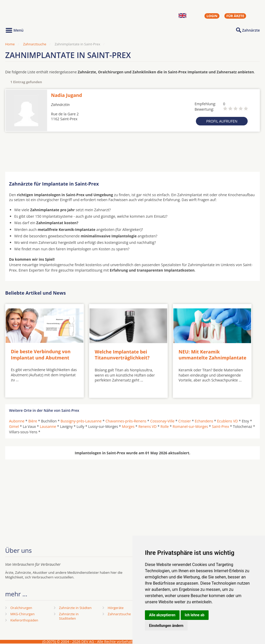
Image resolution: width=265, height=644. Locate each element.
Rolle (165, 426)
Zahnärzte (251, 30)
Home (10, 44)
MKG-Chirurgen (23, 614)
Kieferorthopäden (24, 620)
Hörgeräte (116, 608)
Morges (128, 426)
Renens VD (148, 426)
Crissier (185, 421)
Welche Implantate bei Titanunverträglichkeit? (122, 355)
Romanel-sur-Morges (190, 426)
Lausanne (48, 426)
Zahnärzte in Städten (75, 608)
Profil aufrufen (222, 121)
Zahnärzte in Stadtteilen (69, 616)
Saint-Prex (220, 426)
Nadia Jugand (67, 95)
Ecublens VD (227, 421)
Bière (33, 421)
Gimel (14, 426)
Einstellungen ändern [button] (166, 626)
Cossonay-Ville (162, 421)
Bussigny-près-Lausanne (81, 421)
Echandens (204, 421)
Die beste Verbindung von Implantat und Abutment (41, 354)
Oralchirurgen (21, 608)
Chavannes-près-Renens (126, 421)
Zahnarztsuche (35, 44)
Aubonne (17, 421)
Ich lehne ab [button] (195, 615)
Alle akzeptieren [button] (162, 615)
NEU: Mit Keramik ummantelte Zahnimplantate (212, 355)
